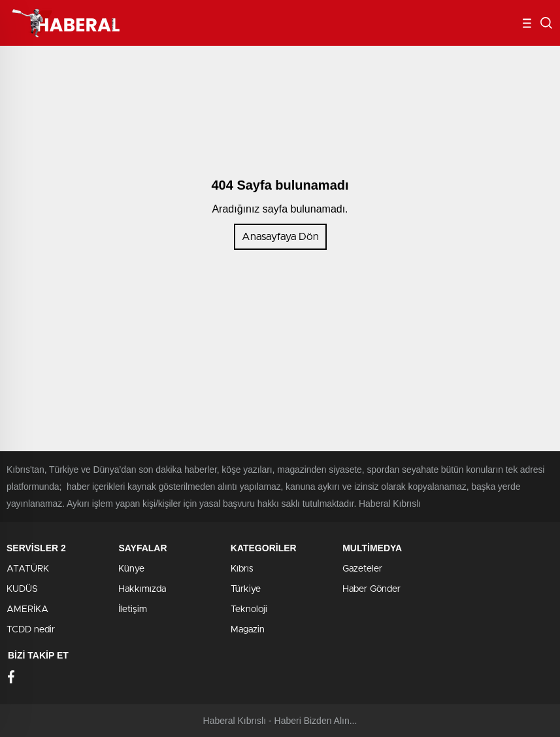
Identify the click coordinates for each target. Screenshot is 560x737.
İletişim (133, 609)
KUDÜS (22, 589)
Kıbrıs (242, 569)
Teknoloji (249, 609)
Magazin (248, 630)
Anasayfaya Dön (280, 237)
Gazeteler (362, 569)
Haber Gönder (371, 589)
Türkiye (246, 589)
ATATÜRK (28, 569)
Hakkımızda (142, 589)
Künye (131, 569)
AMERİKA (27, 609)
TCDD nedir (31, 630)
